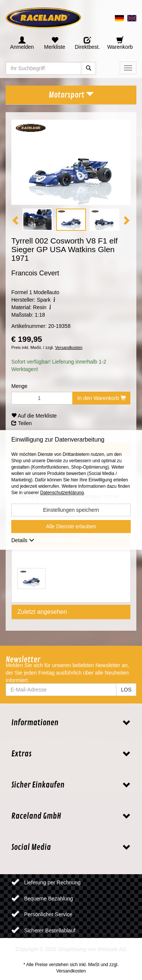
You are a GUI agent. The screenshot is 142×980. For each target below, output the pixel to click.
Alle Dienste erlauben (71, 527)
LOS (126, 690)
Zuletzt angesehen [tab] (42, 612)
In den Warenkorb (102, 398)
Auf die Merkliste (34, 416)
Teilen (21, 423)
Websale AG (112, 949)
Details (23, 541)
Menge (19, 386)
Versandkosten (69, 347)
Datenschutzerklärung (62, 493)
